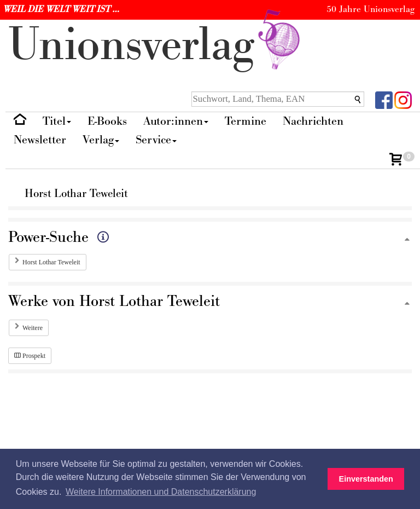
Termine (246, 121)
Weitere (33, 328)
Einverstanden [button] (366, 479)
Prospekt (30, 356)
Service (156, 140)
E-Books (107, 121)
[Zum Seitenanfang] (407, 240)
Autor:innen (176, 121)
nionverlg (156, 45)
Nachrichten (313, 121)
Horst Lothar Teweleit (51, 262)
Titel (57, 121)
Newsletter (40, 140)
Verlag (101, 140)
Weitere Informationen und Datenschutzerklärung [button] (161, 492)
